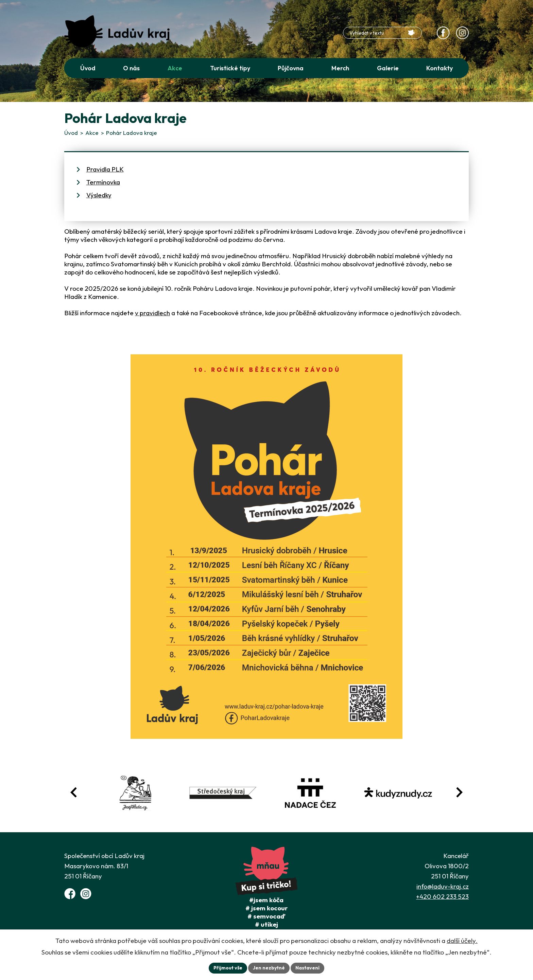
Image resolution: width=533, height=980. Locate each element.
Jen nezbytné (269, 968)
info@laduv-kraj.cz (443, 886)
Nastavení (307, 968)
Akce (92, 133)
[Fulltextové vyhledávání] (382, 33)
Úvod (71, 133)
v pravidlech (152, 313)
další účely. (462, 941)
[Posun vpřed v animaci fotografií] (459, 792)
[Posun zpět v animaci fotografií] (74, 792)
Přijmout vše (228, 968)
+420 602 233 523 (442, 896)
